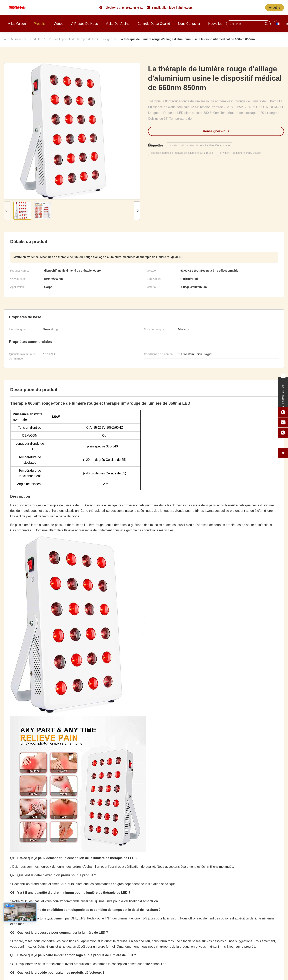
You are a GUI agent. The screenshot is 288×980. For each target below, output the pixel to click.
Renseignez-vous (216, 131)
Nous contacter (189, 24)
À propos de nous (84, 24)
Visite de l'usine (118, 24)
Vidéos (58, 24)
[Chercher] (266, 24)
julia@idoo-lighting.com (177, 8)
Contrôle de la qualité (154, 24)
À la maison (17, 24)
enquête (275, 8)
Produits (40, 24)
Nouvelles (215, 24)
